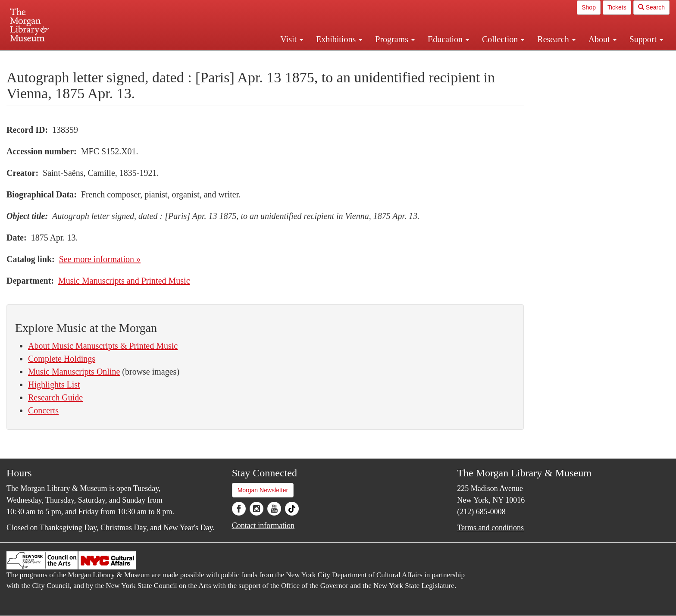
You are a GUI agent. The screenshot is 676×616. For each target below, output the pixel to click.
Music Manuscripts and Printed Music (124, 281)
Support (646, 39)
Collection (503, 39)
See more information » (100, 259)
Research (556, 39)
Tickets (617, 7)
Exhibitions (339, 39)
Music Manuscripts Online (74, 372)
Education (448, 39)
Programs (395, 39)
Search (651, 7)
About (602, 39)
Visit (292, 39)
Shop (589, 7)
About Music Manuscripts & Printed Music (103, 346)
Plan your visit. (235, 58)
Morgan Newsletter (263, 490)
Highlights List (54, 385)
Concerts (43, 410)
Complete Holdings (62, 359)
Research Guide (55, 397)
